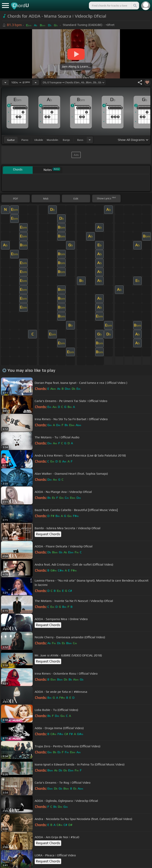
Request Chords (48, 534)
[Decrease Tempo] (5, 82)
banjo (66, 140)
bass (80, 140)
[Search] (135, 6)
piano (25, 140)
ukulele (39, 140)
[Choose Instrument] (90, 140)
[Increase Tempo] (36, 82)
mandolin (52, 140)
